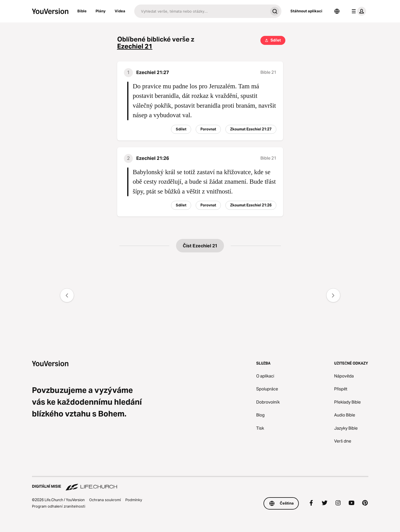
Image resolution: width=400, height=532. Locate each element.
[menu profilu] (358, 11)
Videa (120, 11)
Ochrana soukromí (105, 500)
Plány (101, 11)
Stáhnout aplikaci (306, 11)
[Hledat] (201, 11)
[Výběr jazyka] (337, 11)
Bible (82, 11)
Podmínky (134, 500)
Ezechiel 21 (135, 46)
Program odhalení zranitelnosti (59, 506)
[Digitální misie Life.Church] (200, 484)
